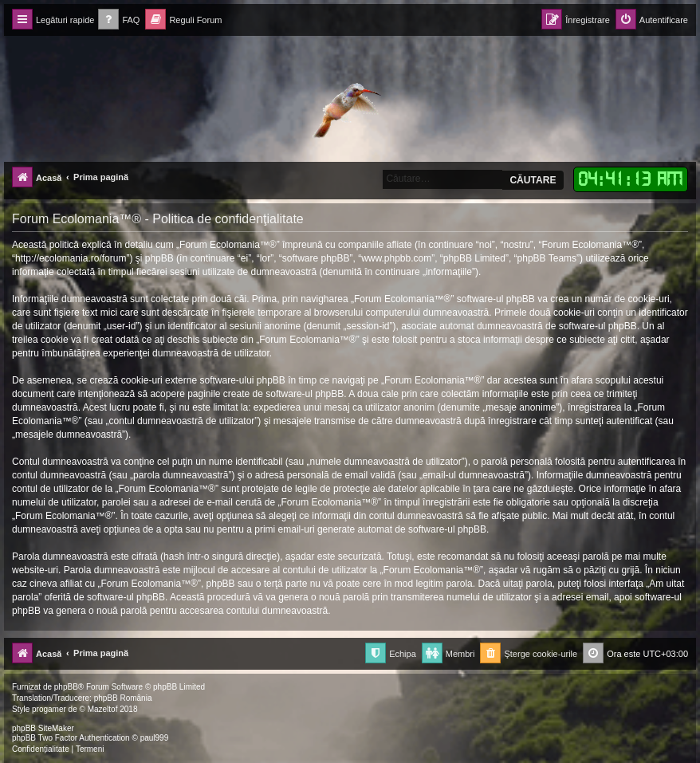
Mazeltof (103, 709)
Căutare (533, 180)
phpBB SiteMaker (43, 728)
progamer (49, 709)
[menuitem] (119, 20)
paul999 (155, 738)
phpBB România (123, 698)
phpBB (66, 687)
